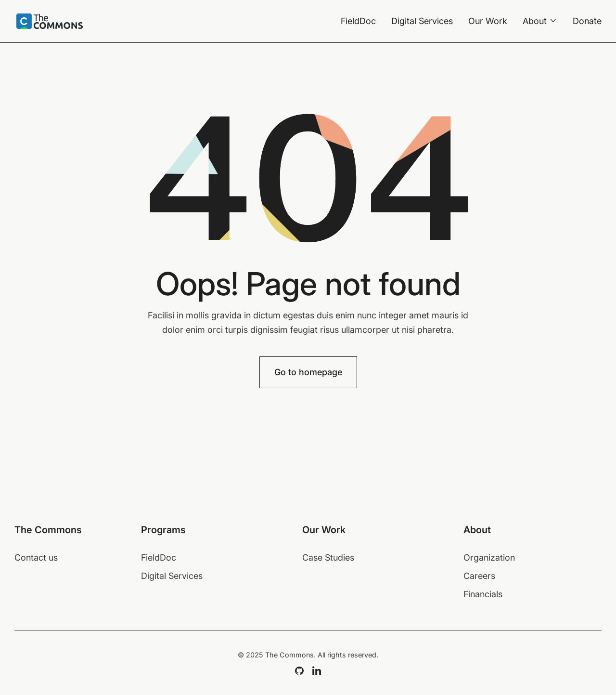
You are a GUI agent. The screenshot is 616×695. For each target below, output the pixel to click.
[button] (540, 21)
